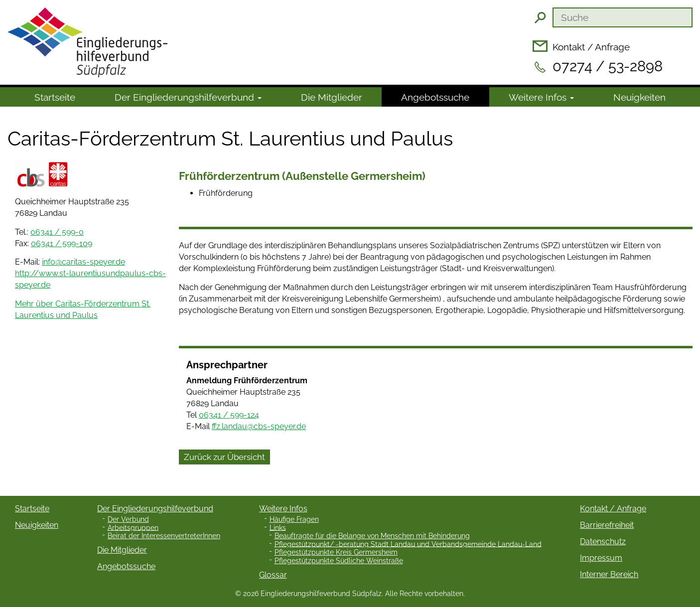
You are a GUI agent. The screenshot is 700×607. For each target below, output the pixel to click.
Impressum (601, 558)
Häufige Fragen (294, 519)
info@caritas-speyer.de (83, 262)
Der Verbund (128, 519)
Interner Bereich (609, 574)
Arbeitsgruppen (133, 527)
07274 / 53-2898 (608, 66)
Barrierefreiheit (607, 525)
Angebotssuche (435, 97)
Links (278, 527)
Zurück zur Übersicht (224, 457)
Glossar (273, 575)
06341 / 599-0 (57, 232)
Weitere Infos (541, 97)
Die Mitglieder (332, 97)
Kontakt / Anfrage (591, 47)
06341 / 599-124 (229, 415)
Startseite (55, 97)
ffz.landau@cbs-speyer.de (259, 426)
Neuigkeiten (639, 97)
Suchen (540, 17)
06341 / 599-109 (62, 243)
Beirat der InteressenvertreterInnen (164, 536)
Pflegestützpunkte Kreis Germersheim (336, 552)
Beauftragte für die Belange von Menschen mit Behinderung (372, 536)
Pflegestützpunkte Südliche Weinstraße (339, 561)
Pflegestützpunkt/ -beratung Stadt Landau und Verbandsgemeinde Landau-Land (408, 544)
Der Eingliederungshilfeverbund (155, 509)
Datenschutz (603, 541)
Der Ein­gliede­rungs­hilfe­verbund (188, 97)
